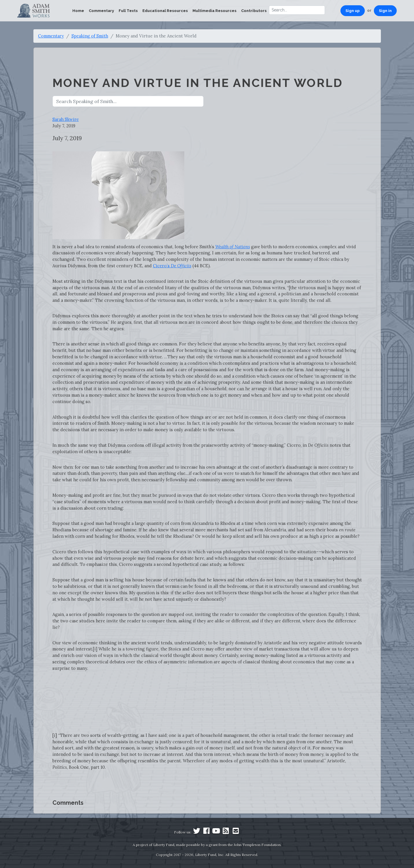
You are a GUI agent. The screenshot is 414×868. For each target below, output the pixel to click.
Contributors (254, 11)
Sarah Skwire (66, 119)
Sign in (385, 11)
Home (78, 11)
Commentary (101, 11)
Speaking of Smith (90, 36)
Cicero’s (172, 266)
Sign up (353, 11)
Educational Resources (165, 11)
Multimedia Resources (214, 11)
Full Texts (128, 11)
